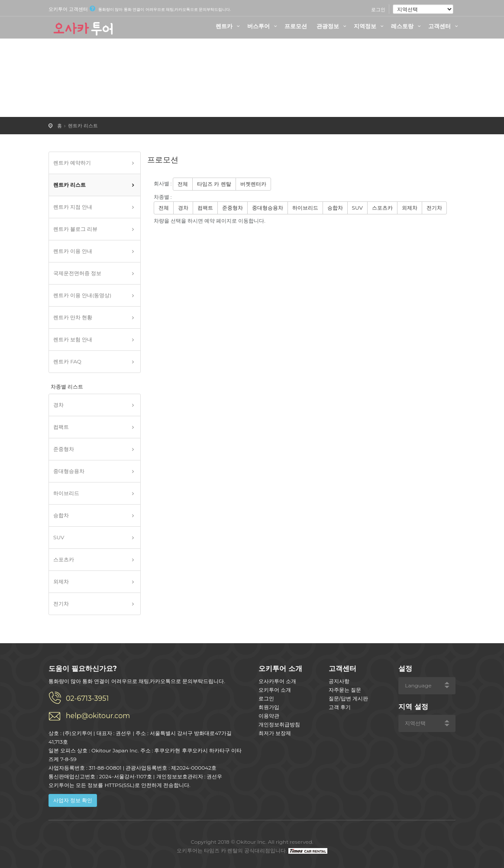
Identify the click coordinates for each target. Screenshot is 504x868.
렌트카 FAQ (67, 361)
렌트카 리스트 (83, 126)
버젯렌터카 (253, 184)
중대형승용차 (69, 471)
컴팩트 (61, 427)
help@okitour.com (98, 716)
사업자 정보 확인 (73, 800)
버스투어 (263, 26)
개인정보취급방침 (279, 724)
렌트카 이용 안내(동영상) (82, 295)
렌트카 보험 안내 (73, 339)
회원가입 (269, 707)
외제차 (61, 581)
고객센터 (444, 26)
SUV (59, 537)
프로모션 (296, 26)
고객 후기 (340, 707)
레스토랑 (407, 26)
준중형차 (64, 449)
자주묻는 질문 (345, 690)
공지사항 (339, 681)
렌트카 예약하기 (72, 163)
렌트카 (229, 26)
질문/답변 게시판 (348, 698)
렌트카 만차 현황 (73, 317)
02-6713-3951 (87, 698)
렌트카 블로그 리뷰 (75, 229)
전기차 (61, 604)
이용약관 (269, 716)
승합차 (61, 515)
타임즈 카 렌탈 (214, 184)
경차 (58, 405)
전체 (183, 184)
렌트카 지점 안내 (73, 207)
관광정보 (333, 26)
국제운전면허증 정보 (77, 273)
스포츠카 (64, 559)
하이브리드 (66, 493)
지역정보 (370, 26)
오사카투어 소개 (277, 681)
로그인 (378, 10)
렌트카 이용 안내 (73, 251)
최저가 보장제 (275, 733)
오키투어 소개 (275, 690)
